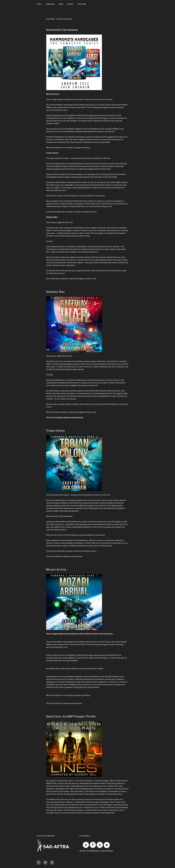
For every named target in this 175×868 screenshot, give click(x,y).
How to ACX (82, 4)
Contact (70, 4)
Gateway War (55, 292)
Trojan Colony (55, 431)
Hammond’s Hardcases (62, 30)
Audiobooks (50, 4)
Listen (39, 4)
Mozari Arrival (56, 570)
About (61, 4)
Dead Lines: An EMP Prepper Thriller (71, 716)
